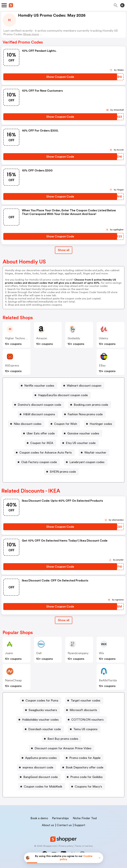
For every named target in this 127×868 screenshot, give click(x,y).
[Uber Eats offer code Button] (39, 433)
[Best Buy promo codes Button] (62, 739)
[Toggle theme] (122, 5)
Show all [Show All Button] (64, 250)
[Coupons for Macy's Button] (87, 787)
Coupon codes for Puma (42, 700)
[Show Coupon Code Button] (60, 77)
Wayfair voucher (95, 453)
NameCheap (13, 680)
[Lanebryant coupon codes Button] (86, 462)
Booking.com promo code (91, 405)
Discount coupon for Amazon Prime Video (63, 748)
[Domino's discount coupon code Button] (38, 405)
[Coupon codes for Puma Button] (41, 700)
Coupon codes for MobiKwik (43, 787)
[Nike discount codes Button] (26, 424)
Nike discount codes (28, 424)
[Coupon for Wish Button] (64, 424)
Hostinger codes (101, 424)
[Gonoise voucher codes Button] (82, 433)
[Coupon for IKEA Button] (40, 443)
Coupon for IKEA (42, 443)
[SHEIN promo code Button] (62, 472)
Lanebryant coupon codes (87, 462)
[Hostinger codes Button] (100, 424)
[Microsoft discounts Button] (82, 710)
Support (80, 825)
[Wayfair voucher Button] (94, 453)
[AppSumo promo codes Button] (40, 758)
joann (9, 653)
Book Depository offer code (85, 767)
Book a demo (39, 818)
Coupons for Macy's (88, 787)
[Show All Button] (64, 620)
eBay (102, 365)
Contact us (64, 825)
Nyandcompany (78, 653)
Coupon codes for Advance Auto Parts (46, 453)
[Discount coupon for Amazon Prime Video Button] (62, 748)
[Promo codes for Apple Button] (84, 758)
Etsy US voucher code (81, 443)
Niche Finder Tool (85, 818)
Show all (64, 620)
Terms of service (84, 846)
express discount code (38, 767)
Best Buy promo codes (63, 739)
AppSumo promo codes (41, 758)
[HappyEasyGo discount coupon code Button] (62, 395)
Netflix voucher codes (39, 386)
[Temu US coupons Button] (84, 729)
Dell (39, 653)
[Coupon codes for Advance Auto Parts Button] (44, 453)
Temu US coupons (85, 729)
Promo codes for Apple (85, 758)
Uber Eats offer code (41, 433)
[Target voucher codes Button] (84, 700)
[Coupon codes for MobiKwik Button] (42, 787)
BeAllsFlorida (108, 680)
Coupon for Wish (66, 424)
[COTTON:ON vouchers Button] (86, 720)
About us (48, 825)
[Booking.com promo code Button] (90, 405)
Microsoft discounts (83, 710)
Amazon (42, 338)
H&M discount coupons (39, 414)
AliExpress (12, 365)
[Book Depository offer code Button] (83, 767)
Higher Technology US (20, 338)
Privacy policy (66, 846)
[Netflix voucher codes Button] (38, 386)
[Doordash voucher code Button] (43, 729)
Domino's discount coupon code (39, 405)
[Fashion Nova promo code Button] (84, 414)
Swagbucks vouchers (43, 710)
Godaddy (74, 338)
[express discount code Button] (37, 767)
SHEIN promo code (63, 472)
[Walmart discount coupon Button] (83, 386)
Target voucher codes (86, 700)
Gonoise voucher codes (83, 433)
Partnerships (60, 818)
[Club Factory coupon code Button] (38, 462)
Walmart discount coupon (84, 386)
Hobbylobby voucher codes (40, 720)
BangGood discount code (41, 777)
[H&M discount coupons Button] (38, 414)
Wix (101, 653)
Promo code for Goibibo (86, 777)
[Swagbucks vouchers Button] (42, 710)
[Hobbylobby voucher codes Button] (39, 720)
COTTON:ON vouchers (87, 720)
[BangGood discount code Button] (39, 777)
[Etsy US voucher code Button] (79, 443)
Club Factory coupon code (39, 462)
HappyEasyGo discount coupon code (63, 395)
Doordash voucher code (45, 729)
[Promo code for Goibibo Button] (85, 777)
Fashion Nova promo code (85, 414)
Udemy (104, 338)
